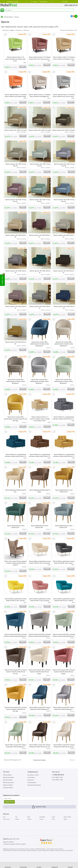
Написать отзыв (41, 807)
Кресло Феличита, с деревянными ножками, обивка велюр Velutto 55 (40, 456)
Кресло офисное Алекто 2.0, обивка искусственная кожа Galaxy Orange (16, 96)
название (19, 30)
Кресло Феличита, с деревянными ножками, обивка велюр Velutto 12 (63, 418)
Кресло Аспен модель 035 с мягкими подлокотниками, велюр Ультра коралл (64, 672)
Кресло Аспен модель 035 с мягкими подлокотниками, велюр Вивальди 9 (64, 635)
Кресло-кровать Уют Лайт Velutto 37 (16, 308)
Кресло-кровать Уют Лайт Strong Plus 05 (16, 201)
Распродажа (43, 2)
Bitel (4, 817)
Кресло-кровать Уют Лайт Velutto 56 (16, 343)
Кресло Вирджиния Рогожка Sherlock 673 (16, 527)
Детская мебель (8, 780)
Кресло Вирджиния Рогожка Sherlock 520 (64, 491)
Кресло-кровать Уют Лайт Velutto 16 (64, 236)
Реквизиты (31, 780)
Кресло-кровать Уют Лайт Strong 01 (16, 130)
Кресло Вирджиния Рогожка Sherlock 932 (40, 527)
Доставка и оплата (13, 1)
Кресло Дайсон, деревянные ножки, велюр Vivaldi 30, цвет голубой (64, 600)
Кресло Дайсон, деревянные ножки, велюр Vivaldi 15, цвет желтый (16, 600)
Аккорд (17, 820)
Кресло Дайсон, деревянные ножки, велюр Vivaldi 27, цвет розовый (40, 600)
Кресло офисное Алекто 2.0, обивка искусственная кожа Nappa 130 (40, 96)
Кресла (17, 17)
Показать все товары (40, 760)
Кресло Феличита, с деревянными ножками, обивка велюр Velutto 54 (15, 456)
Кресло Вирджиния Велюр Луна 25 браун (40, 491)
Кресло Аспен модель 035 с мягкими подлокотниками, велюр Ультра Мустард (16, 709)
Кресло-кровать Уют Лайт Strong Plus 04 (64, 165)
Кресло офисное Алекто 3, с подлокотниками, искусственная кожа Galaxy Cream (40, 419)
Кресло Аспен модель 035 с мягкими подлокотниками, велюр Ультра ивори (40, 672)
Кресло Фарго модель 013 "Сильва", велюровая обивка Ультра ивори (64, 746)
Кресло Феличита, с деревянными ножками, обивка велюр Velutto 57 (64, 456)
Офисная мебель (8, 785)
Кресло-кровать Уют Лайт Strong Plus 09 (64, 201)
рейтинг (26, 30)
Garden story (6, 820)
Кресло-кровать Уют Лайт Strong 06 (64, 130)
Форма (65, 820)
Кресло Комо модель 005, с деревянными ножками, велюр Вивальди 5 (16, 382)
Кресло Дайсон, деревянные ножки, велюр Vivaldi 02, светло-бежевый (40, 562)
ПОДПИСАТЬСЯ (9, 802)
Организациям (32, 783)
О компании (31, 778)
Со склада (34, 1)
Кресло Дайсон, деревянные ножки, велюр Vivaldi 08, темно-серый (64, 562)
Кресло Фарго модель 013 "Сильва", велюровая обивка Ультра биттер (40, 746)
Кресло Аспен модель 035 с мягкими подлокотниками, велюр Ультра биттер (16, 672)
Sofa (16, 817)
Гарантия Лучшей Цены (34, 785)
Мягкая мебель (9, 17)
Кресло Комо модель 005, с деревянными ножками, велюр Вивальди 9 (63, 382)
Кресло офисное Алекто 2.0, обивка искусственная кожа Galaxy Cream (64, 58)
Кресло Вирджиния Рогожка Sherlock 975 (64, 527)
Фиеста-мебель (67, 817)
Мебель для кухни (8, 783)
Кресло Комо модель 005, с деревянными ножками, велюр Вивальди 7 (39, 382)
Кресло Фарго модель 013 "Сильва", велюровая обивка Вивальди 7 (64, 709)
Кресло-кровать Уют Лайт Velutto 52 (40, 308)
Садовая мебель (8, 788)
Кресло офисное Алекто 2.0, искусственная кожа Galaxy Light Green (15, 59)
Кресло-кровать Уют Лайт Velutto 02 (16, 236)
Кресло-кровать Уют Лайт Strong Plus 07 (40, 201)
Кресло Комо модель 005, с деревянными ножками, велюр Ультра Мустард (16, 419)
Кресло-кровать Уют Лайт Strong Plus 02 (40, 165)
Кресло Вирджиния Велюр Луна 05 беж (16, 491)
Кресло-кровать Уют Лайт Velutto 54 (64, 308)
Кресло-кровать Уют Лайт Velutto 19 (16, 272)
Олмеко (41, 820)
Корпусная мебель (9, 778)
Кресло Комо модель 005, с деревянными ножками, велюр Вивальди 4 (64, 344)
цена (12, 30)
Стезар (53, 820)
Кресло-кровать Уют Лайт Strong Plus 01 (16, 165)
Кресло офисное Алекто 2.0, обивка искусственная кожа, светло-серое (64, 96)
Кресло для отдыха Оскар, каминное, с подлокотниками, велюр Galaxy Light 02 (16, 563)
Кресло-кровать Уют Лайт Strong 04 (40, 130)
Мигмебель (42, 817)
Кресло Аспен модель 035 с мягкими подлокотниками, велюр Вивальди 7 (40, 635)
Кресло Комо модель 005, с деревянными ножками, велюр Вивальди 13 (40, 344)
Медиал (29, 820)
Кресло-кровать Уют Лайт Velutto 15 (40, 236)
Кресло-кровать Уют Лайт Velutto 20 (40, 272)
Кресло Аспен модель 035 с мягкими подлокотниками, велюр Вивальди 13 (15, 635)
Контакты (65, 1)
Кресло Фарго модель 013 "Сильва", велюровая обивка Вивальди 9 (16, 746)
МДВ (29, 817)
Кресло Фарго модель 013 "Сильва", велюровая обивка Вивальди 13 (40, 709)
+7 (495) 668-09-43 (58, 775)
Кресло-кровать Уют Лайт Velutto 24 (64, 272)
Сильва (53, 817)
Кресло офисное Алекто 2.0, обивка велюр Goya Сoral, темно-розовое (40, 58)
